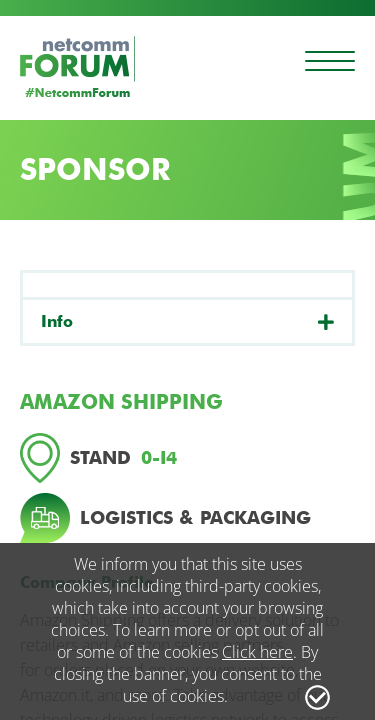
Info (57, 321)
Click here (257, 652)
